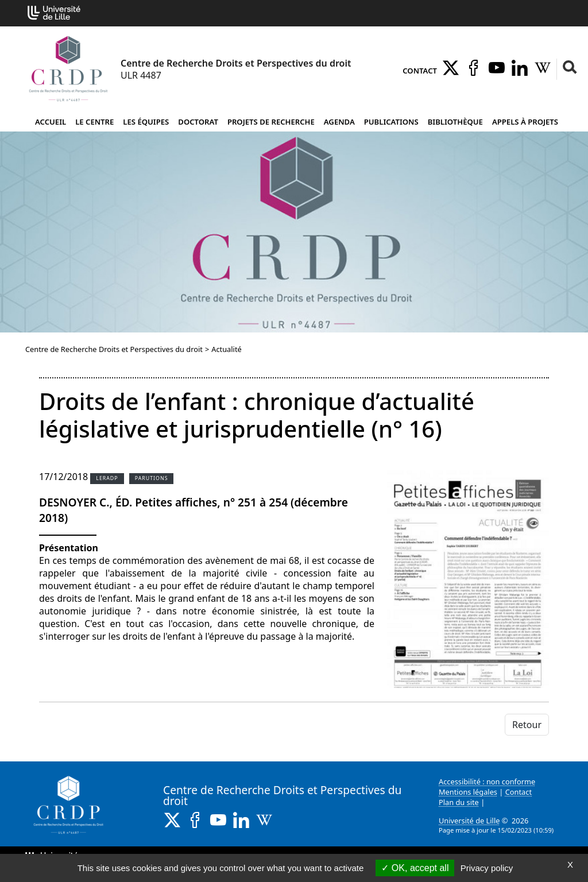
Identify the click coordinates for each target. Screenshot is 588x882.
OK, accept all (415, 868)
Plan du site (459, 802)
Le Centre (94, 122)
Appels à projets (525, 122)
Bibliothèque (455, 122)
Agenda (339, 122)
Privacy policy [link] (487, 868)
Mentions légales (468, 792)
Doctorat (198, 122)
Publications (391, 122)
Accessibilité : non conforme (487, 782)
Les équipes (146, 122)
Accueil (51, 122)
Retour (527, 725)
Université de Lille (469, 821)
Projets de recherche (271, 122)
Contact (420, 71)
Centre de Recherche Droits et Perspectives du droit (114, 349)
